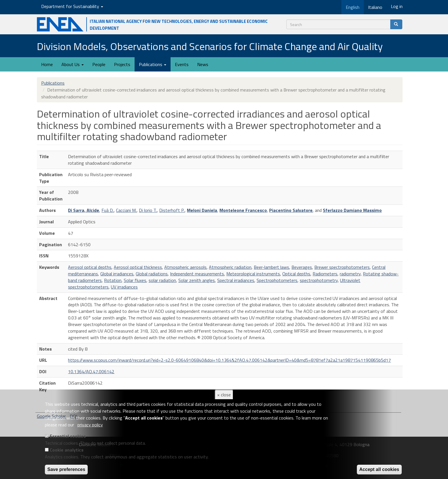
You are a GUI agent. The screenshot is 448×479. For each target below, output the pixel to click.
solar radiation (162, 280)
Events (182, 64)
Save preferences (66, 469)
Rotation (113, 280)
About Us (73, 64)
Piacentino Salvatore (291, 210)
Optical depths (296, 274)
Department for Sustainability (72, 6)
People (99, 64)
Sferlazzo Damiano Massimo (352, 210)
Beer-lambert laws (271, 267)
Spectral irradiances (236, 280)
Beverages (302, 267)
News (203, 64)
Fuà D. (108, 210)
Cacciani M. (126, 210)
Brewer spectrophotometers (342, 267)
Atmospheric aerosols (185, 267)
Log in (397, 6)
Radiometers (325, 274)
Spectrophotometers (277, 280)
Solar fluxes (135, 280)
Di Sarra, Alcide (84, 210)
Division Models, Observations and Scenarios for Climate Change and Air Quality (210, 46)
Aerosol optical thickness (138, 267)
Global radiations (152, 274)
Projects (122, 64)
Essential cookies (68, 436)
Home (47, 64)
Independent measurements (197, 274)
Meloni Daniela (202, 210)
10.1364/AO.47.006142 (91, 371)
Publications (153, 64)
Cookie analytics (67, 450)
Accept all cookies (379, 469)
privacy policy (90, 425)
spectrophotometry (319, 280)
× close (224, 395)
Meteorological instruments (253, 274)
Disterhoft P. (172, 210)
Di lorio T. (148, 210)
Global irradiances (117, 274)
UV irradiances (124, 287)
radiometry (350, 274)
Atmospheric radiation (230, 267)
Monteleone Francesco (243, 210)
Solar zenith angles (197, 280)
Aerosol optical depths (90, 267)
